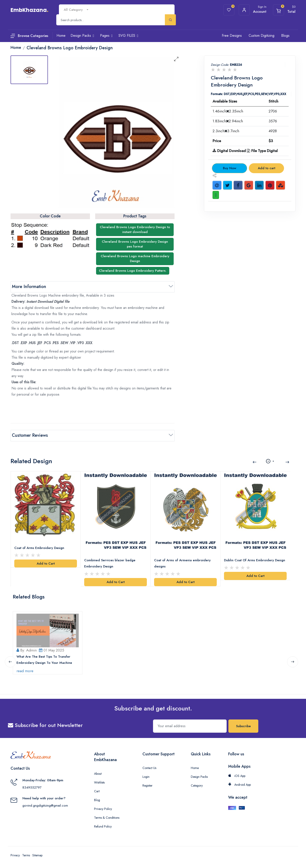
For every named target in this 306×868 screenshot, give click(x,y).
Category (197, 785)
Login (146, 776)
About (98, 773)
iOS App (237, 775)
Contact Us (149, 767)
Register (148, 785)
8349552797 (32, 787)
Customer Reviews (30, 435)
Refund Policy (103, 826)
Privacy (15, 855)
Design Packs (199, 776)
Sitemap (37, 855)
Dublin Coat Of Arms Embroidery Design (255, 560)
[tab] (29, 70)
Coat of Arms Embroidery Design (39, 547)
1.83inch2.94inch (228, 121)
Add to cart (267, 168)
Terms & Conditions (107, 817)
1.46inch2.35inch (228, 111)
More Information (29, 287)
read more (25, 670)
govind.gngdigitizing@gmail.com (45, 805)
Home (195, 767)
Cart (97, 791)
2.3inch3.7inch (226, 131)
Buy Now (230, 168)
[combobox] (76, 10)
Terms (26, 855)
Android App (240, 784)
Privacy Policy (103, 808)
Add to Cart (46, 563)
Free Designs (232, 36)
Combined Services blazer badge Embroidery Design (110, 563)
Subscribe (243, 726)
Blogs (285, 36)
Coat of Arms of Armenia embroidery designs (182, 563)
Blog (97, 800)
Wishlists (99, 782)
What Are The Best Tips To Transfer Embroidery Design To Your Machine (44, 659)
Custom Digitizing (261, 36)
